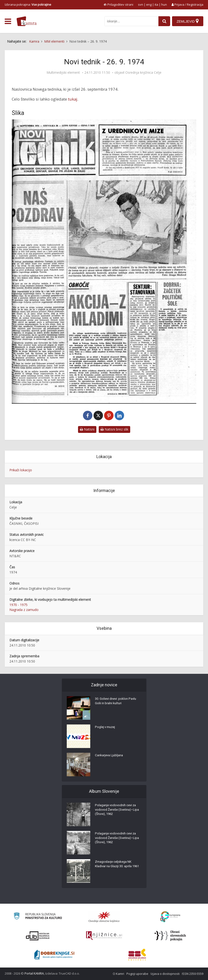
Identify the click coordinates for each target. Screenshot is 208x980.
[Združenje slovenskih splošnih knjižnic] (104, 936)
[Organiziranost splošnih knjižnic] (104, 917)
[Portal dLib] (38, 936)
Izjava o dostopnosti (165, 974)
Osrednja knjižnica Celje (143, 73)
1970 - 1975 (18, 605)
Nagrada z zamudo (24, 610)
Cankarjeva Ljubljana (110, 756)
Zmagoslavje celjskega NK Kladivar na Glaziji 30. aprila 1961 (115, 867)
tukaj (73, 99)
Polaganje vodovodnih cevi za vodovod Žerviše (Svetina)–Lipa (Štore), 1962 (117, 811)
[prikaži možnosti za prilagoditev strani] (118, 4)
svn (141, 4)
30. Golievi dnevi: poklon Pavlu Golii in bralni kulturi (117, 702)
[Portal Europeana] (170, 917)
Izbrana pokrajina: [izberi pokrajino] (28, 4)
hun (164, 4)
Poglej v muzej (106, 728)
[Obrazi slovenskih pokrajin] (170, 936)
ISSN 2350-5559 (193, 974)
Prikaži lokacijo (21, 470)
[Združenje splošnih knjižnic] (137, 955)
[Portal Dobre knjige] (54, 955)
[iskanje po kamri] (131, 21)
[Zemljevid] (188, 21)
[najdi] (164, 21)
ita (156, 4)
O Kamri (118, 974)
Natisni (87, 429)
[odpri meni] (8, 21)
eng (149, 4)
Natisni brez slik (114, 429)
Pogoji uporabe (137, 974)
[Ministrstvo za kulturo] (38, 917)
